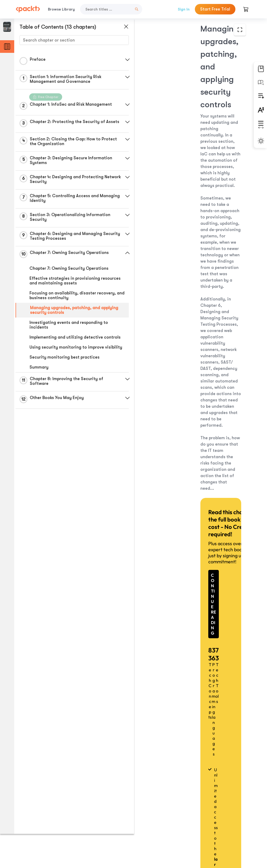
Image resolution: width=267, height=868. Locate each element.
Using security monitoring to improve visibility (76, 349)
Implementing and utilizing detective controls (75, 339)
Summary (39, 369)
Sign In (184, 9)
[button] (125, 60)
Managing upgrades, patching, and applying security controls (74, 312)
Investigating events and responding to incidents (69, 326)
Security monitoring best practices (65, 359)
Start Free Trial (215, 9)
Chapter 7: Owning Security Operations (69, 270)
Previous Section (192, 804)
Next (191, 829)
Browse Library (61, 9)
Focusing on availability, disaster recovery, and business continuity (73, 297)
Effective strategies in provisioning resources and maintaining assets (75, 282)
